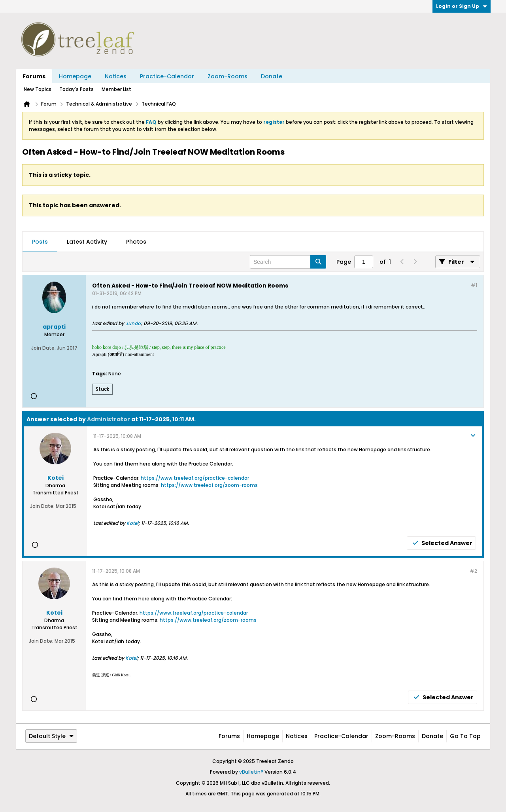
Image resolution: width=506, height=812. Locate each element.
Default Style (51, 736)
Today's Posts (76, 89)
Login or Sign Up (462, 6)
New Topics (38, 89)
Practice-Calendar (167, 76)
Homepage (75, 76)
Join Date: (43, 348)
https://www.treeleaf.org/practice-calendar (195, 478)
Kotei (132, 523)
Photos (136, 242)
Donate (272, 76)
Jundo (133, 323)
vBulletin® (251, 772)
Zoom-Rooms (228, 76)
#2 (473, 571)
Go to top (465, 736)
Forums (34, 76)
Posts (40, 242)
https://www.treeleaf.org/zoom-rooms (209, 485)
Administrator (109, 419)
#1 (474, 285)
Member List (116, 89)
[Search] (288, 262)
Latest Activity (87, 242)
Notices (116, 76)
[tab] (40, 242)
